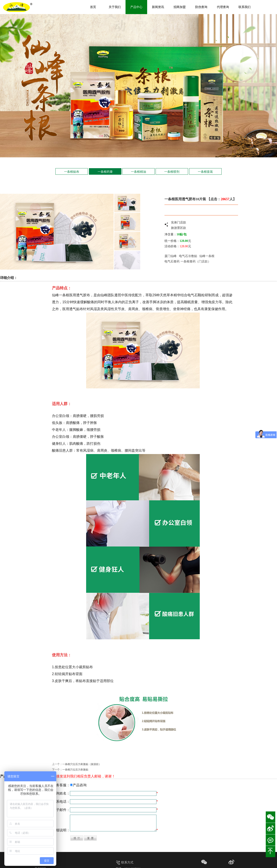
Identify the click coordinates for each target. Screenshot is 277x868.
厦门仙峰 (171, 256)
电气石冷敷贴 (188, 256)
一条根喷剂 (172, 172)
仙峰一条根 (207, 256)
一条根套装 (205, 172)
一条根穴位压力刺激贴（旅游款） (82, 764)
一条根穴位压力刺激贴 (75, 770)
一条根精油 (138, 172)
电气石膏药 (172, 261)
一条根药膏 (105, 172)
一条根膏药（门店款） (196, 261)
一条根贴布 (72, 172)
